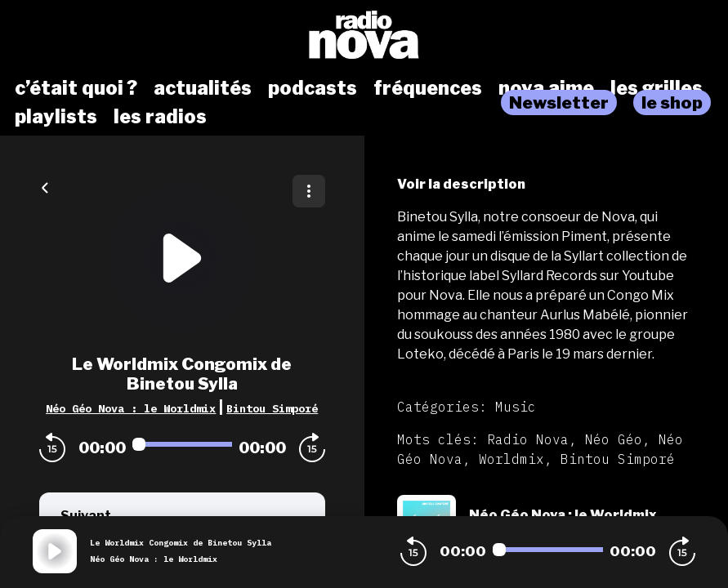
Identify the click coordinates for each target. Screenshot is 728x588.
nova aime (546, 88)
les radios (160, 117)
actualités (203, 88)
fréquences (428, 88)
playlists (56, 117)
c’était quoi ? (76, 88)
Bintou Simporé (272, 408)
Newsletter (559, 102)
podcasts (313, 88)
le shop (672, 102)
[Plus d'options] (309, 191)
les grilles (657, 88)
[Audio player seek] (182, 444)
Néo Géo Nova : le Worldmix (131, 408)
